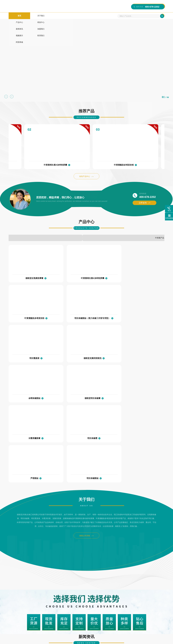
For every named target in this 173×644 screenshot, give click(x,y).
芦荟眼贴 (105, 350)
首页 (16, 17)
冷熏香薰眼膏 (26, 350)
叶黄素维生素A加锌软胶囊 (33, 150)
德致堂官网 (40, 594)
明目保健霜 (65, 350)
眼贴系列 (125, 225)
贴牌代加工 (48, 225)
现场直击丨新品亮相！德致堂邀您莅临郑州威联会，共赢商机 (34, 534)
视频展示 (99, 17)
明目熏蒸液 (26, 308)
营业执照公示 (158, 640)
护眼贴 (76, 594)
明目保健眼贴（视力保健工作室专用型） (137, 150)
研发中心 (58, 17)
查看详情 (48, 548)
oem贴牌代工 (65, 594)
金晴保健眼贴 (105, 308)
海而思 (30, 594)
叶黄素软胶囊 (95, 594)
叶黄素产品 (151, 225)
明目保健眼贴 (144, 350)
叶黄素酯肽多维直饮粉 (85, 150)
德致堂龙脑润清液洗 (65, 308)
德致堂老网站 (121, 594)
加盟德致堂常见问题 (21, 560)
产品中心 (44, 17)
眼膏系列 (100, 225)
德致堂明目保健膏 (144, 308)
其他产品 (74, 225)
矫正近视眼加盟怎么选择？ (76, 560)
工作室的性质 (123, 560)
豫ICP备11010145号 (104, 640)
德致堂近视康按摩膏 (26, 267)
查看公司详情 (87, 410)
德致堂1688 (52, 594)
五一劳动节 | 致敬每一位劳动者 (78, 534)
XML (151, 640)
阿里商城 (127, 17)
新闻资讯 (71, 17)
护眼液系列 (22, 225)
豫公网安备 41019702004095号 (127, 640)
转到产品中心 (87, 162)
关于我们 (30, 17)
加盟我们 (85, 17)
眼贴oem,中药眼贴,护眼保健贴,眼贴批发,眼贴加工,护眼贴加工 (139, 534)
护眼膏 (84, 594)
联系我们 (113, 17)
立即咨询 (144, 189)
